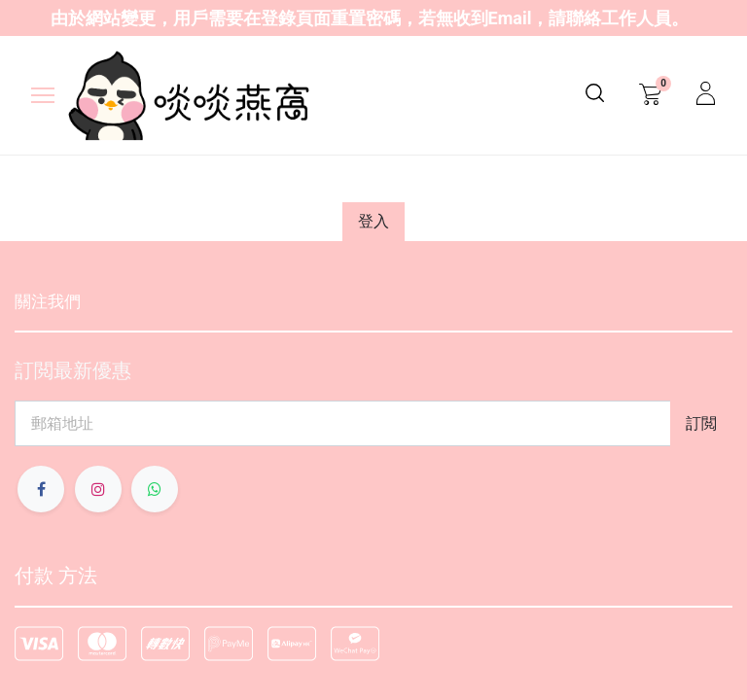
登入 (373, 221)
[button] (701, 423)
